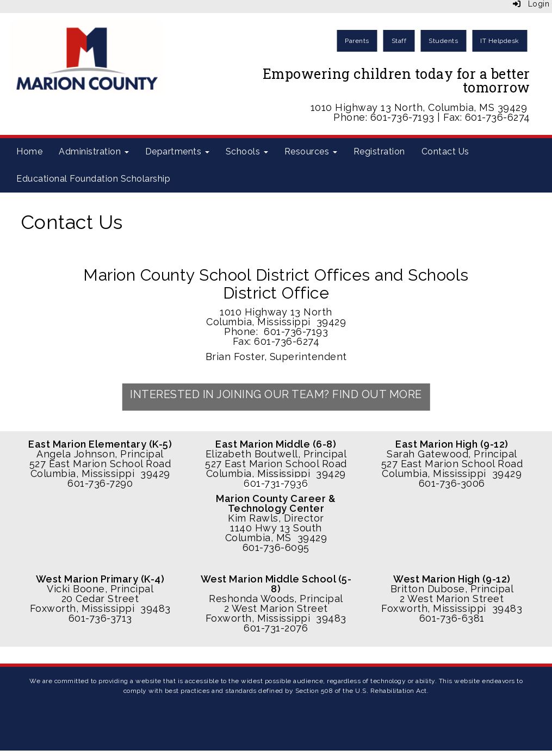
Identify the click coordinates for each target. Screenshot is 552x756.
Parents (357, 41)
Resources (311, 151)
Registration (379, 151)
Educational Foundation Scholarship (93, 179)
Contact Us (445, 151)
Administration (94, 151)
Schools (247, 151)
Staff (399, 41)
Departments (177, 151)
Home (29, 151)
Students (443, 41)
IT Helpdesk (500, 41)
